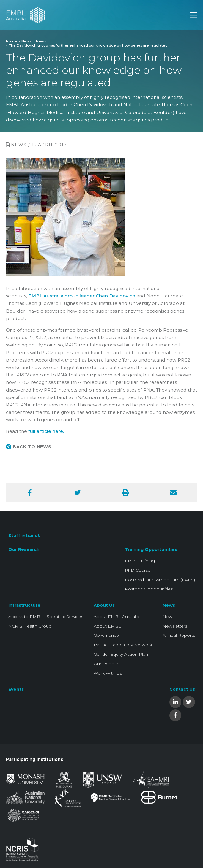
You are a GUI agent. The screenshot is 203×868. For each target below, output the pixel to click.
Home (11, 41)
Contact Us (182, 689)
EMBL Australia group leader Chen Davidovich (82, 296)
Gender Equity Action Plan (121, 654)
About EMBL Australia (116, 617)
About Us (104, 605)
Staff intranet (24, 536)
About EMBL (107, 626)
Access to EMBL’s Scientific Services (46, 617)
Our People (106, 664)
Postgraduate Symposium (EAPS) (160, 580)
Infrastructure (24, 605)
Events (16, 689)
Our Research (24, 549)
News (26, 41)
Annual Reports (179, 635)
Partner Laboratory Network (123, 645)
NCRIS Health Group (30, 626)
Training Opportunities (151, 549)
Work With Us (108, 673)
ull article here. (47, 431)
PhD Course (138, 570)
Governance (106, 635)
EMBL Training (140, 561)
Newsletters (175, 626)
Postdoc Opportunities (149, 589)
